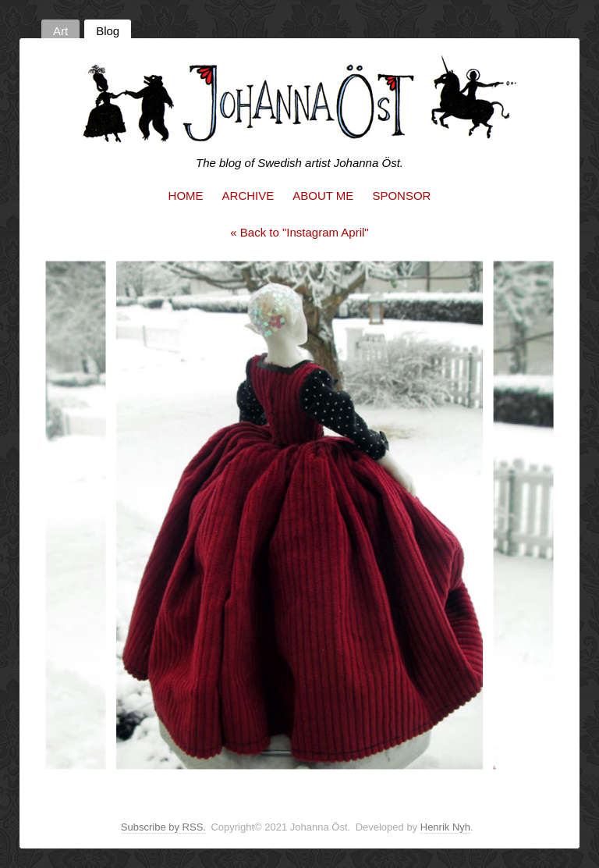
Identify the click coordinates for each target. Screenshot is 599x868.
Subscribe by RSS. (163, 827)
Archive (248, 196)
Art (60, 31)
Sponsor (401, 196)
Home (186, 196)
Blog (108, 31)
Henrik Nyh (445, 827)
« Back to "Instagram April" (299, 232)
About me (323, 196)
